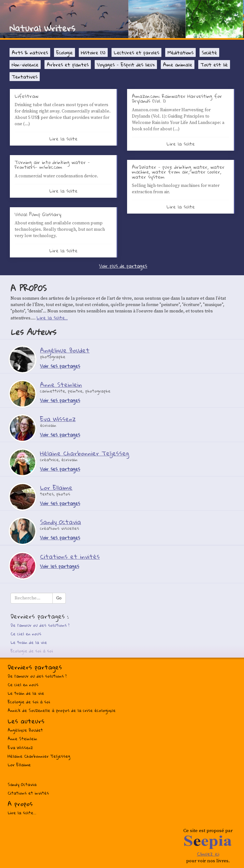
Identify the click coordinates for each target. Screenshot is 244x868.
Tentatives (25, 77)
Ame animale (178, 65)
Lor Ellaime (19, 765)
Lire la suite (63, 139)
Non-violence (25, 65)
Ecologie (64, 52)
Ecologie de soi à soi (32, 651)
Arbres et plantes (68, 65)
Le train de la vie (29, 642)
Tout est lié (214, 65)
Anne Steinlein (22, 739)
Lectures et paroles (136, 52)
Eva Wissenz (20, 748)
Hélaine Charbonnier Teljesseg (39, 756)
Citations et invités (28, 793)
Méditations (180, 52)
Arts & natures (30, 52)
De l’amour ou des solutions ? (40, 625)
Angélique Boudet (25, 730)
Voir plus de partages (123, 266)
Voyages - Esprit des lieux (126, 65)
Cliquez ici (208, 854)
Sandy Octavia (22, 784)
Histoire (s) (93, 52)
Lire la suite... (52, 318)
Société (209, 52)
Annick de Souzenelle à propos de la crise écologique (62, 710)
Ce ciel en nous (26, 634)
